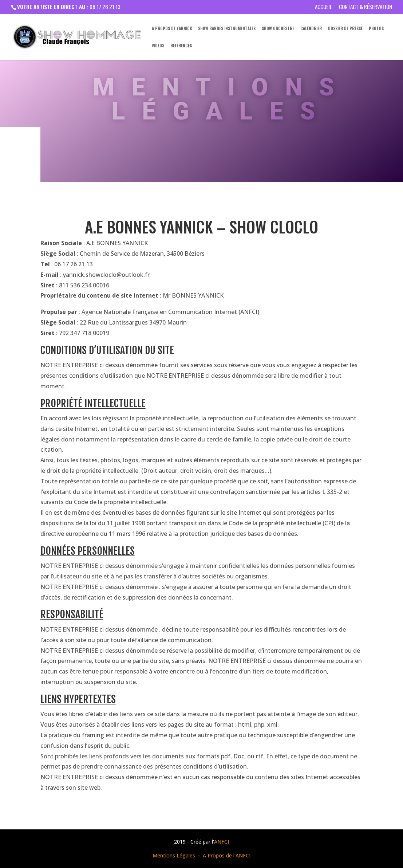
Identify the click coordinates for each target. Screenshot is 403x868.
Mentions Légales (174, 855)
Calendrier (311, 29)
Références (181, 46)
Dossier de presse (345, 29)
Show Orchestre (278, 29)
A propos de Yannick (172, 29)
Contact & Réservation (366, 7)
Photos (376, 29)
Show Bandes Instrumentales (227, 29)
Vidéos (158, 46)
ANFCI (222, 842)
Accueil (323, 7)
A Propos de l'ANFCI (227, 855)
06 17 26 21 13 (105, 7)
